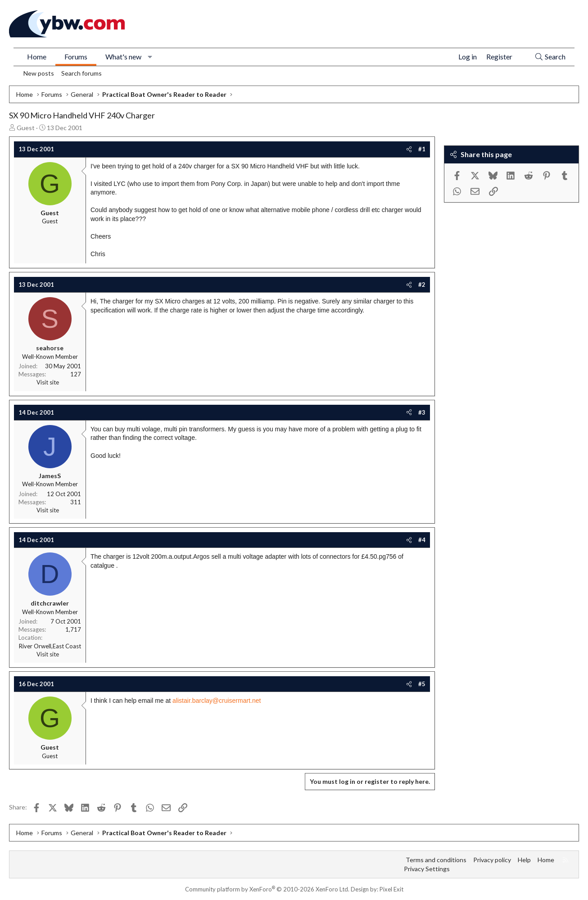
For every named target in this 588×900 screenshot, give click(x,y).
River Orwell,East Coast (50, 646)
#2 (422, 285)
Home (37, 57)
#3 (422, 412)
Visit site (48, 382)
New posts (39, 73)
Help (524, 860)
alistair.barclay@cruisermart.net (217, 701)
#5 (422, 684)
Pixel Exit (391, 889)
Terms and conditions (436, 860)
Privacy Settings (427, 869)
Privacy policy (492, 860)
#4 (422, 540)
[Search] (550, 57)
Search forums (81, 73)
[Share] (409, 149)
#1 (422, 149)
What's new (123, 57)
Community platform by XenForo (267, 889)
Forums (76, 57)
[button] (150, 57)
